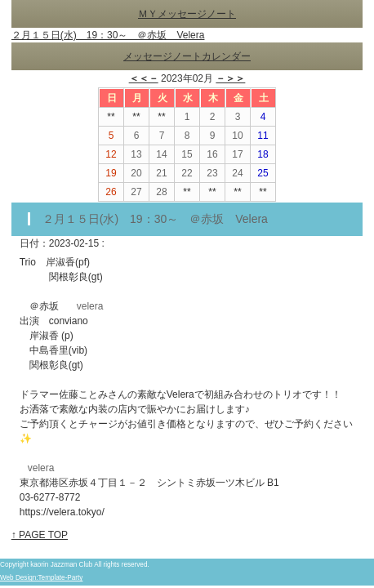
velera (90, 306)
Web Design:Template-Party (41, 578)
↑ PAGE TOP (40, 535)
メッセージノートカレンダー (187, 56)
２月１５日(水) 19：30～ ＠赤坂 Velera (108, 35)
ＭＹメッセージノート (187, 14)
